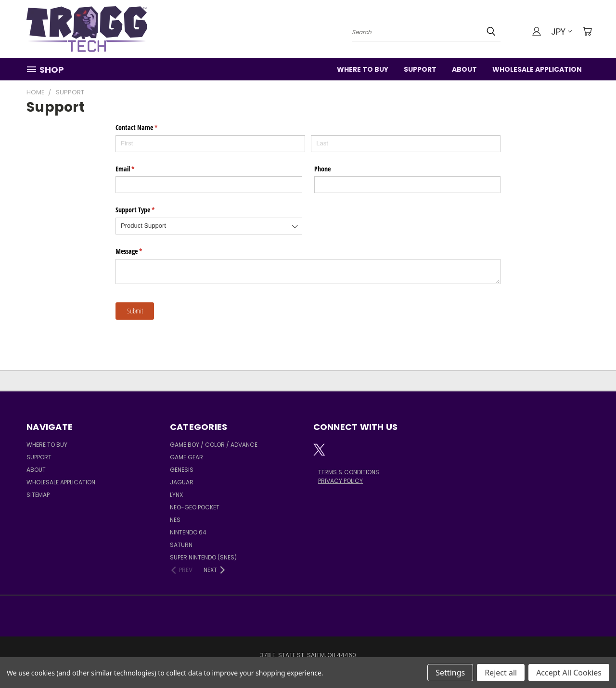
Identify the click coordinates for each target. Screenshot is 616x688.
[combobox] (209, 226)
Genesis (182, 470)
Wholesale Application (537, 69)
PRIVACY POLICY (340, 481)
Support (420, 69)
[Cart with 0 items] (587, 31)
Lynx (176, 495)
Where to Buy (363, 69)
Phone (322, 169)
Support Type (146, 210)
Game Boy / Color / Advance (214, 445)
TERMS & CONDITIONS (349, 472)
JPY (561, 32)
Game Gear (186, 457)
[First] (210, 144)
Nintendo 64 (188, 532)
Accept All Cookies (569, 673)
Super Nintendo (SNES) (203, 557)
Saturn (181, 545)
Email (136, 169)
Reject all (501, 673)
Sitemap (38, 495)
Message (140, 251)
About (464, 69)
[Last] (406, 144)
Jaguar (182, 482)
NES (175, 520)
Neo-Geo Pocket (195, 507)
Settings (450, 673)
